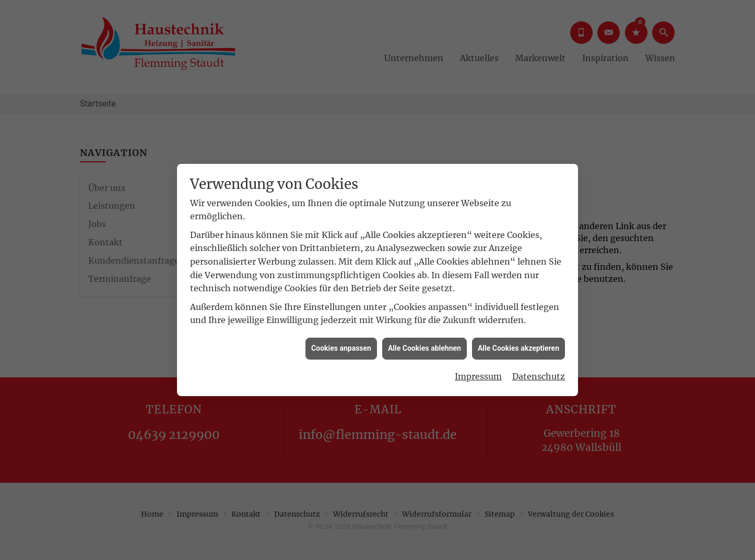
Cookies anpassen (341, 344)
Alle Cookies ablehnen (424, 344)
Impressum (478, 373)
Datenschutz (539, 373)
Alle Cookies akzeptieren (518, 344)
